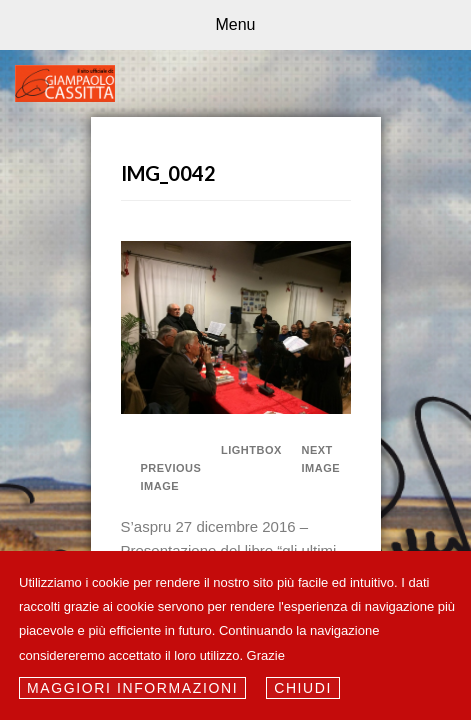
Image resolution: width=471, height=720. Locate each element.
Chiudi (303, 688)
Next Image (321, 459)
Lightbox (245, 450)
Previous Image (171, 477)
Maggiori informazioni (132, 688)
